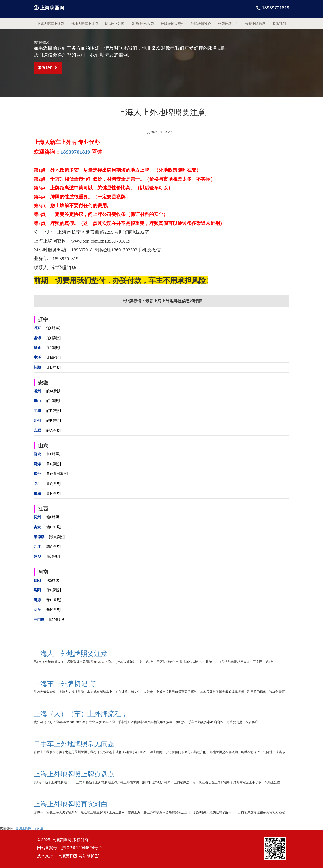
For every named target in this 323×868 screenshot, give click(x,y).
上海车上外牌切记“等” (66, 684)
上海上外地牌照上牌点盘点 (74, 774)
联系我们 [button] (48, 68)
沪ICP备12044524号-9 (81, 848)
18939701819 (275, 8)
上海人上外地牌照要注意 (71, 654)
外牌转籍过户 (228, 24)
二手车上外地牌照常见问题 (74, 744)
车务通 (39, 828)
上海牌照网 (52, 8)
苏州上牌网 (24, 828)
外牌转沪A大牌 (143, 24)
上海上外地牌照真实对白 (71, 804)
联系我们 (279, 24)
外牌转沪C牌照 (172, 24)
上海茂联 (67, 856)
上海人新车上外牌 (50, 24)
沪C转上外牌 (115, 24)
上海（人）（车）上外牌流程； (81, 714)
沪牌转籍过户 (201, 24)
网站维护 (89, 856)
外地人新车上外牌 (85, 24)
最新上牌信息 (255, 24)
